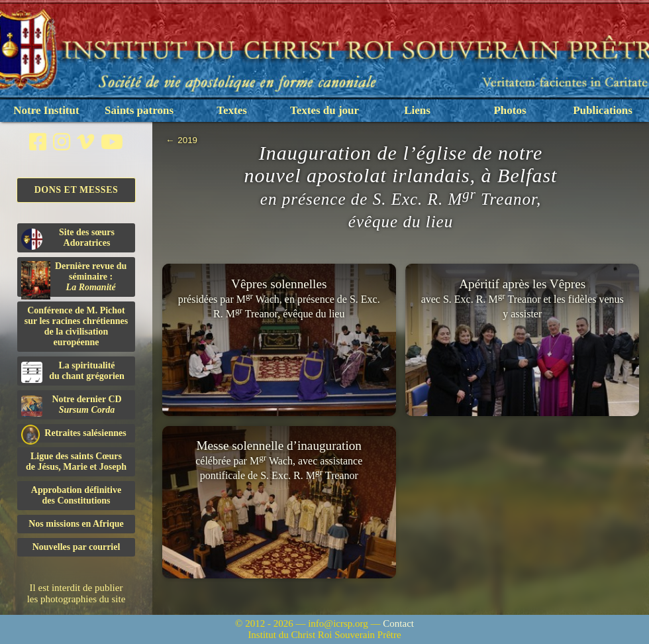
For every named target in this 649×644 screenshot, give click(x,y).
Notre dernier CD (72, 405)
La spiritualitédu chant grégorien (73, 372)
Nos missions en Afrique (76, 524)
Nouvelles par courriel (76, 547)
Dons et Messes (76, 190)
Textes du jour (324, 110)
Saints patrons (139, 110)
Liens (417, 110)
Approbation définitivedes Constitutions (76, 495)
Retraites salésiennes (74, 434)
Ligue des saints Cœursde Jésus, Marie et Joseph (76, 461)
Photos (510, 110)
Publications (603, 110)
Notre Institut (46, 110)
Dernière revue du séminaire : (74, 279)
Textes (232, 110)
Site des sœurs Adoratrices (68, 239)
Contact (398, 623)
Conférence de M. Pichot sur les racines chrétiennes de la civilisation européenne (76, 326)
